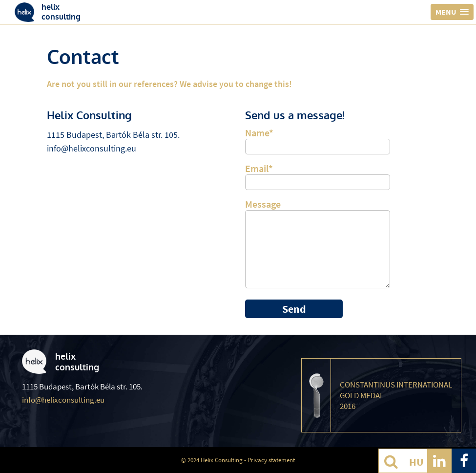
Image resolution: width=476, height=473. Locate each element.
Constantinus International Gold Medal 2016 (396, 395)
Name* (317, 139)
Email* (317, 175)
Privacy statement (271, 460)
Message (317, 245)
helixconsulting (61, 12)
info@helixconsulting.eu (92, 148)
